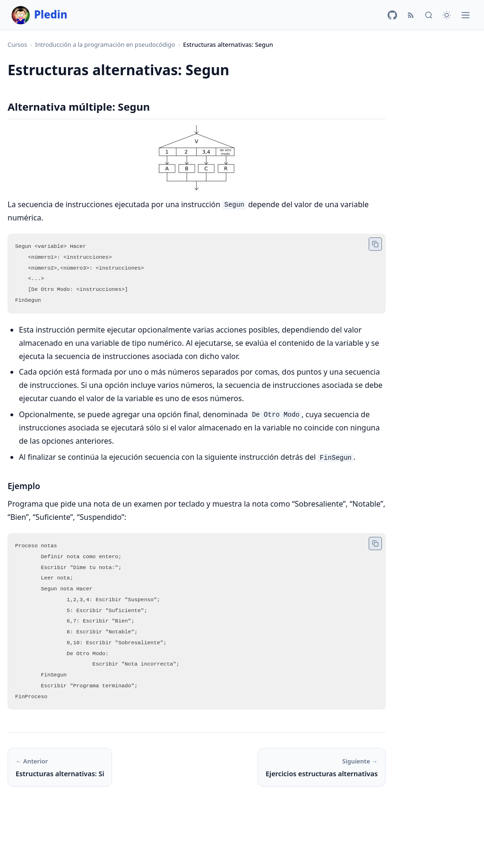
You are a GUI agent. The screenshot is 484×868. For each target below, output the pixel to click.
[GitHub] (392, 15)
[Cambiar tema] (447, 15)
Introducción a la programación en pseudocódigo (105, 44)
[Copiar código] (375, 244)
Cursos (17, 44)
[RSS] (411, 15)
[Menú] (466, 15)
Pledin (39, 15)
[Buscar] (429, 15)
